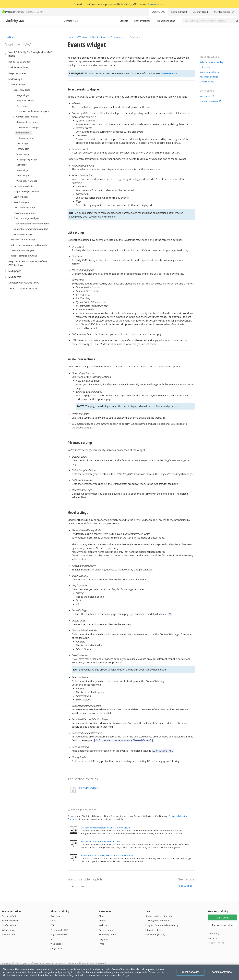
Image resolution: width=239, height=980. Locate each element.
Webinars (104, 924)
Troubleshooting (166, 21)
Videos (102, 919)
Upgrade (103, 938)
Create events (169, 73)
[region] (120, 972)
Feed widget (185, 884)
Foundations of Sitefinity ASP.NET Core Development (107, 854)
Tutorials (123, 21)
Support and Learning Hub (159, 915)
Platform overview (210, 102)
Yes (72, 885)
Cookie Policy (10, 975)
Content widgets (119, 37)
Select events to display (211, 62)
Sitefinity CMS (158, 12)
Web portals (57, 942)
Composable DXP (59, 928)
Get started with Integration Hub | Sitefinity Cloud (105, 826)
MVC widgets (83, 37)
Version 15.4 (72, 21)
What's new (8, 928)
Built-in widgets (100, 37)
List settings (205, 67)
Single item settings (209, 72)
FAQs (102, 942)
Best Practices (142, 21)
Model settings (207, 82)
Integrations (56, 947)
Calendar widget (88, 786)
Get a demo (207, 97)
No (82, 885)
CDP (53, 924)
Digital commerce (59, 933)
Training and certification (158, 919)
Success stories (107, 928)
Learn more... (157, 4)
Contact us (213, 937)
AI (51, 938)
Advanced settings (209, 77)
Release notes (9, 933)
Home (71, 37)
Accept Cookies (191, 972)
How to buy (214, 932)
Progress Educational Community (162, 924)
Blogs (102, 915)
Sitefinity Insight (179, 12)
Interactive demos (154, 928)
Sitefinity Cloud (200, 12)
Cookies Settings (222, 972)
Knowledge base (224, 12)
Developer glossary (155, 933)
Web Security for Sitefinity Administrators (101, 840)
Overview (55, 915)
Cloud (53, 919)
